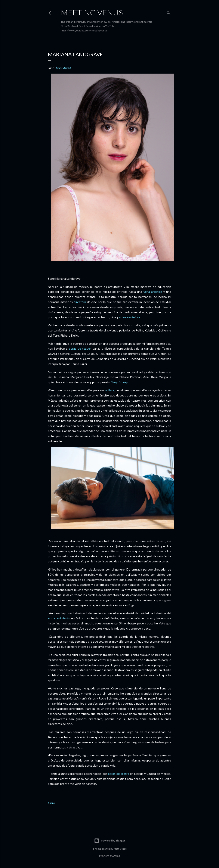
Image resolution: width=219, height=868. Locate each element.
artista (110, 390)
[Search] (169, 12)
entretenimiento (59, 618)
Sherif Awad (62, 68)
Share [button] (51, 803)
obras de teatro (80, 348)
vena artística (153, 292)
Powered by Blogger (110, 841)
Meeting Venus (92, 12)
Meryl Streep (119, 382)
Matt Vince (120, 849)
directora (80, 302)
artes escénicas (130, 317)
